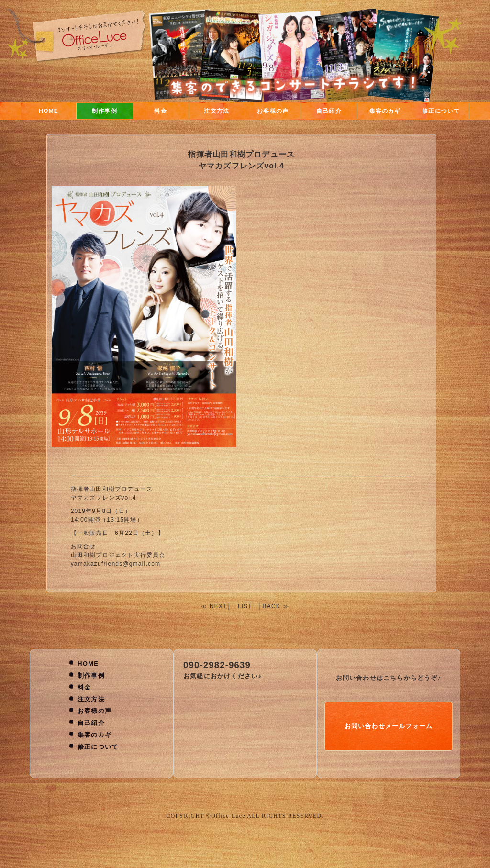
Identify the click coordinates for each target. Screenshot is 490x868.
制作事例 (105, 111)
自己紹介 (329, 111)
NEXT (218, 606)
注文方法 (217, 111)
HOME (49, 111)
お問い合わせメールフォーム (389, 726)
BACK (272, 606)
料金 (160, 111)
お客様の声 (273, 111)
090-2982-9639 (217, 665)
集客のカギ (385, 111)
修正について (441, 111)
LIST (245, 606)
